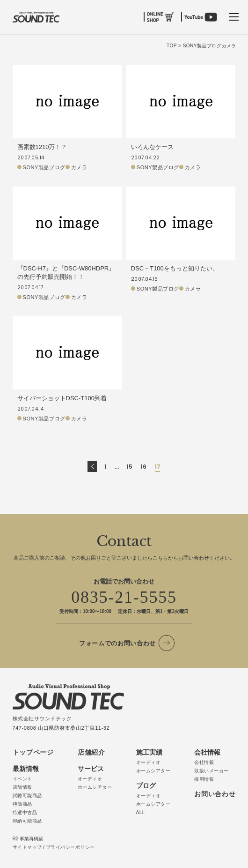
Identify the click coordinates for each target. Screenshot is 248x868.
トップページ (33, 752)
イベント (22, 779)
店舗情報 (22, 787)
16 (144, 467)
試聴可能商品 (27, 796)
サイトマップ (27, 847)
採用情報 (204, 779)
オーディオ (90, 779)
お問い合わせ (215, 794)
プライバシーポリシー (70, 847)
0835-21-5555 (124, 597)
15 (130, 467)
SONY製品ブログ (44, 167)
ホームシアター (95, 787)
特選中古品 (25, 812)
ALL (141, 812)
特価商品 (22, 804)
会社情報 (204, 762)
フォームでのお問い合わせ (117, 643)
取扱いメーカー (212, 771)
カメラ (79, 167)
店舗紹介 (91, 752)
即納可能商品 (27, 821)
